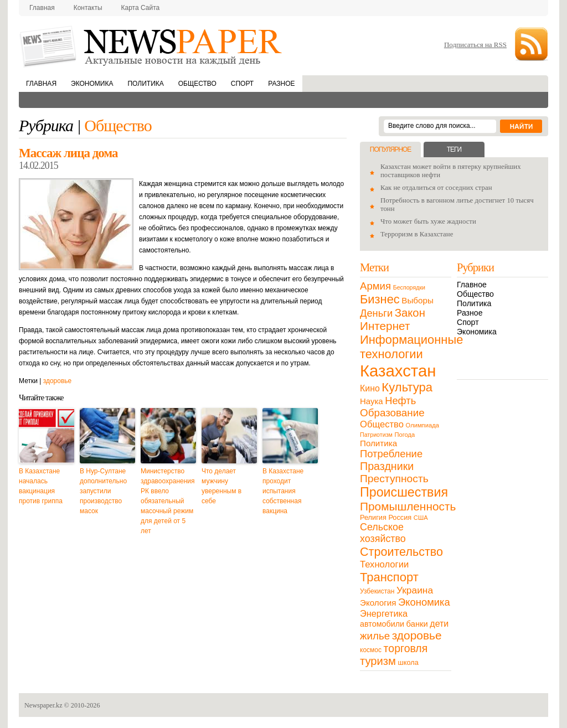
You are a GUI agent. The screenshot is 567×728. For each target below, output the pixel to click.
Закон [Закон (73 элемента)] (410, 313)
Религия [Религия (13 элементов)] (373, 517)
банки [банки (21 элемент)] (417, 624)
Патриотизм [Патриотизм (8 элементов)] (376, 435)
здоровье (58, 381)
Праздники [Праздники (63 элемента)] (387, 466)
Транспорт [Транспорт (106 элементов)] (389, 577)
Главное (472, 285)
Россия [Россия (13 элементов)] (400, 517)
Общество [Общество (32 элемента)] (382, 424)
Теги (454, 149)
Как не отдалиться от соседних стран (436, 188)
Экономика (92, 84)
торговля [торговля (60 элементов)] (406, 648)
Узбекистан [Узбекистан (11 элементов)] (377, 591)
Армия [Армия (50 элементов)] (375, 286)
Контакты (88, 8)
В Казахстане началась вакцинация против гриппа (41, 486)
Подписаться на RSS (475, 45)
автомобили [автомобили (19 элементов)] (382, 624)
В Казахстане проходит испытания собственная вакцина (283, 491)
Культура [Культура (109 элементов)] (407, 387)
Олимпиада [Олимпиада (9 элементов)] (422, 425)
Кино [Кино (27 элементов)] (370, 388)
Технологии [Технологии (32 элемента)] (384, 564)
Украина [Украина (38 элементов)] (415, 590)
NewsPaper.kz (152, 46)
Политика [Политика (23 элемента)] (378, 443)
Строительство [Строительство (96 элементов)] (401, 552)
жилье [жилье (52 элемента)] (375, 636)
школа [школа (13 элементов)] (408, 662)
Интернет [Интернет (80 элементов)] (385, 326)
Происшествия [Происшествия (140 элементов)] (404, 492)
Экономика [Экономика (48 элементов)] (424, 602)
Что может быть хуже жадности (428, 221)
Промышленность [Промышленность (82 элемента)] (408, 506)
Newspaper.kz (43, 705)
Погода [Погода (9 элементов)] (404, 435)
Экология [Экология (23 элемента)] (378, 603)
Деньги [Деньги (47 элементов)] (376, 313)
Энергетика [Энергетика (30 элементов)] (384, 613)
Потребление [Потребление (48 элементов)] (391, 454)
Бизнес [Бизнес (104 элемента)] (380, 299)
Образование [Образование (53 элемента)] (392, 413)
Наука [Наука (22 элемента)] (372, 401)
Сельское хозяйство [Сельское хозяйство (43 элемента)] (383, 533)
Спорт (242, 84)
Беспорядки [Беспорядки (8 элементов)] (409, 287)
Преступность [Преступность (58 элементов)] (394, 479)
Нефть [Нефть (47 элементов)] (400, 401)
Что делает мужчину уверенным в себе (221, 486)
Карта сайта (141, 8)
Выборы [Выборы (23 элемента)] (417, 300)
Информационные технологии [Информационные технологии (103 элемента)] (411, 347)
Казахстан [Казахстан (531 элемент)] (398, 371)
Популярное (390, 149)
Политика (145, 84)
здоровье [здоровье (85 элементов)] (417, 635)
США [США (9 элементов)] (421, 518)
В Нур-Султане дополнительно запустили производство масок (103, 491)
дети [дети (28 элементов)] (439, 624)
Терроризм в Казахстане (417, 234)
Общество (197, 84)
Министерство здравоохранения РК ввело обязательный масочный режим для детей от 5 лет (168, 501)
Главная (42, 8)
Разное (281, 84)
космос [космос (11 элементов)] (371, 650)
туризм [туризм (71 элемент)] (378, 661)
